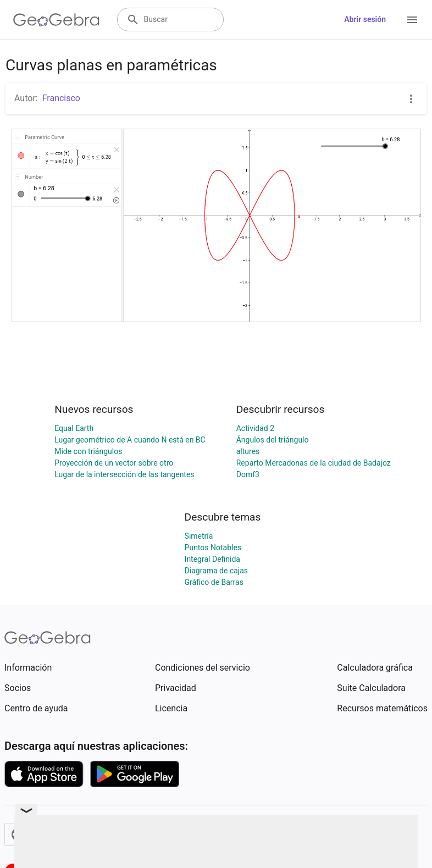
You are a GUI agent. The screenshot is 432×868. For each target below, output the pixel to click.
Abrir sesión (365, 19)
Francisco (61, 98)
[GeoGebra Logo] (56, 20)
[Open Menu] (412, 20)
